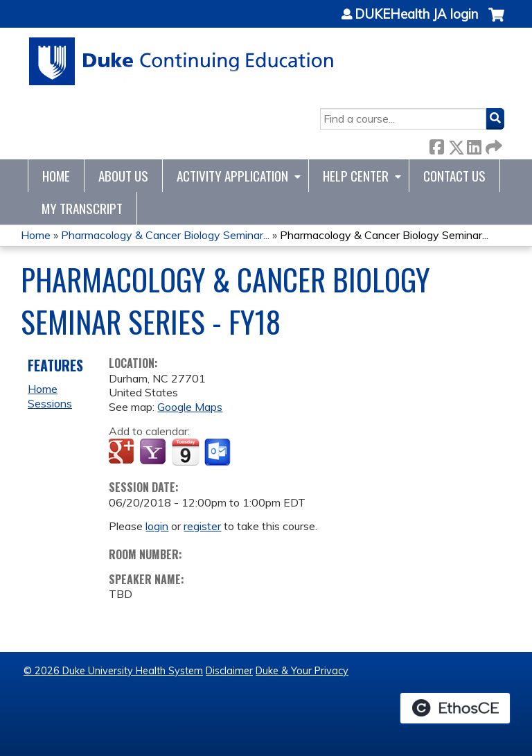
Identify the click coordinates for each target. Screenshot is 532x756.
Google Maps (190, 407)
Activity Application (232, 176)
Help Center (356, 176)
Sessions (50, 403)
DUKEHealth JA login (416, 15)
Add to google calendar (123, 452)
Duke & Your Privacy (302, 671)
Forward (493, 144)
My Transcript (82, 208)
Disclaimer (229, 671)
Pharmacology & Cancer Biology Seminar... (165, 235)
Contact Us (454, 176)
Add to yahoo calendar (154, 452)
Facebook (436, 144)
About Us (123, 176)
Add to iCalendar (185, 452)
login (157, 526)
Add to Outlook (219, 452)
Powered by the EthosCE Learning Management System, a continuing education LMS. (455, 708)
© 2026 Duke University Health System (113, 671)
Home (56, 176)
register (202, 526)
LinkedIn (474, 144)
